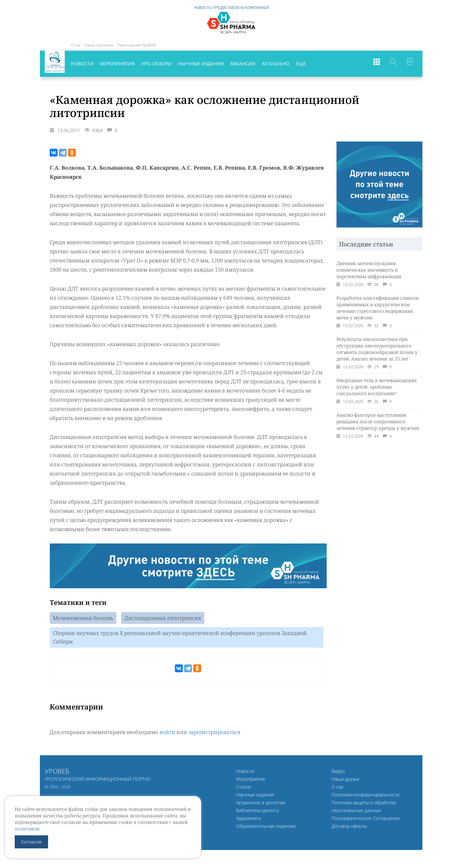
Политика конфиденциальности (365, 796)
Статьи (243, 788)
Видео (338, 773)
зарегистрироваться (214, 734)
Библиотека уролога (257, 812)
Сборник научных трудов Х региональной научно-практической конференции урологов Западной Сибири (180, 639)
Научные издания (201, 64)
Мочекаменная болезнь (83, 618)
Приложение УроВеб (137, 45)
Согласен (31, 842)
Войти (409, 64)
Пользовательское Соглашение (366, 820)
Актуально (276, 64)
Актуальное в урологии (261, 804)
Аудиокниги (248, 820)
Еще (301, 64)
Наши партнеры (99, 45)
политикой (27, 829)
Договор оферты (349, 828)
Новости (82, 64)
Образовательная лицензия (266, 828)
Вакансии (243, 64)
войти (167, 734)
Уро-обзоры (156, 64)
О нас (76, 45)
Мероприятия (117, 64)
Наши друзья (345, 781)
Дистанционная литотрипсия (163, 618)
